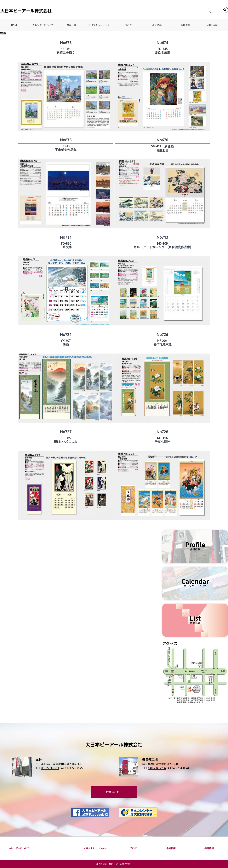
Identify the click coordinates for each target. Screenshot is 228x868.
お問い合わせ (214, 25)
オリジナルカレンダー (100, 25)
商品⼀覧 (71, 25)
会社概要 (157, 25)
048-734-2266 (157, 768)
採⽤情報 (185, 25)
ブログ (128, 25)
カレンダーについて (43, 25)
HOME (14, 25)
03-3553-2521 (50, 768)
